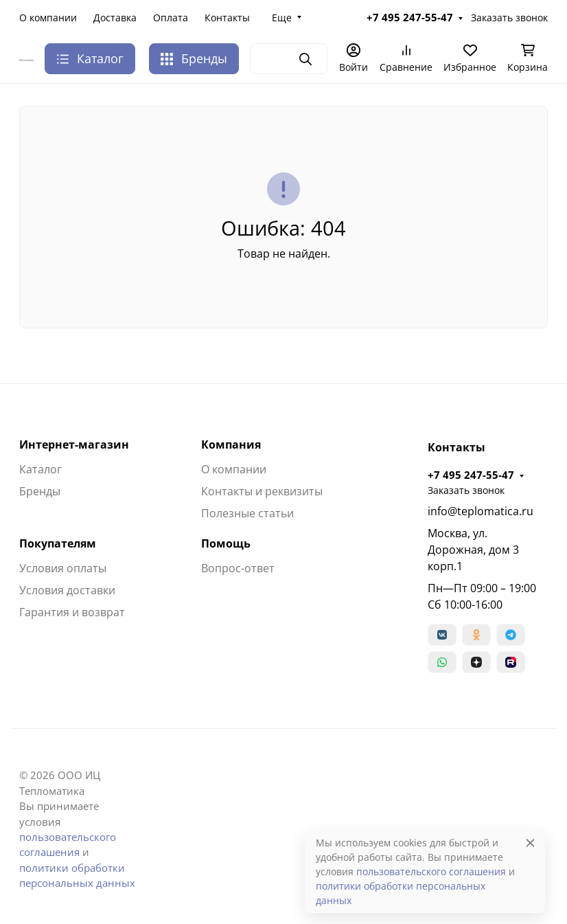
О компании (48, 18)
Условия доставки (67, 590)
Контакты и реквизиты (262, 491)
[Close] (530, 843)
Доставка (115, 18)
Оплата (171, 18)
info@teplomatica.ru (481, 511)
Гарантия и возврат (72, 612)
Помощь (226, 543)
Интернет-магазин (74, 444)
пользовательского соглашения (431, 871)
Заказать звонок (509, 18)
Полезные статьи (247, 513)
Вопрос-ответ (238, 568)
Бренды (194, 58)
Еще (282, 18)
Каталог (40, 469)
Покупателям (58, 543)
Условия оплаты (63, 568)
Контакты (227, 18)
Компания (231, 444)
